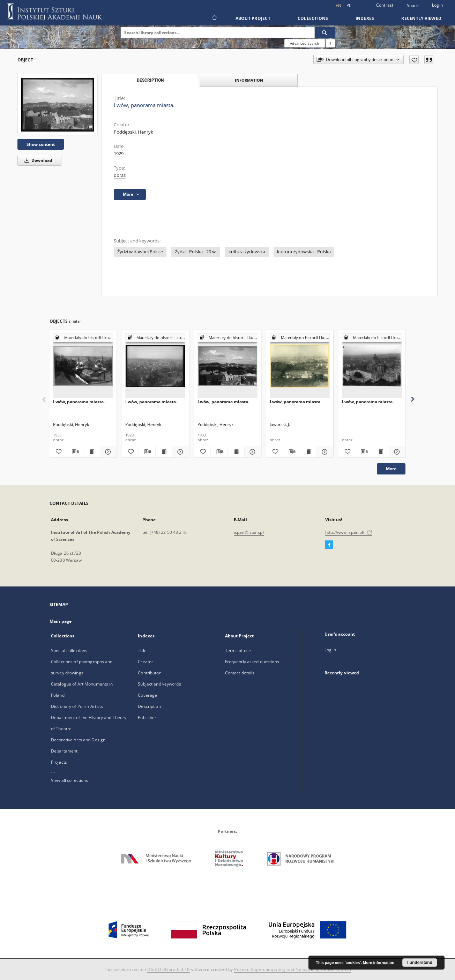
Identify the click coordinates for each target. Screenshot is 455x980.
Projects (59, 762)
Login (437, 5)
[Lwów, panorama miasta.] (58, 104)
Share (413, 6)
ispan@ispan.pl (249, 532)
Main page (61, 621)
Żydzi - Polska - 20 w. (196, 252)
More (391, 469)
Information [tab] (249, 80)
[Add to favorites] (414, 60)
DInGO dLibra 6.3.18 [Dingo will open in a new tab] (169, 969)
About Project (253, 18)
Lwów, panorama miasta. (79, 402)
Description (149, 706)
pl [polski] (349, 5)
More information (379, 963)
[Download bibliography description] (74, 452)
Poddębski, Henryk (133, 132)
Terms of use (238, 650)
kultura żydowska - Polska (304, 252)
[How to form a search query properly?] (330, 43)
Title (142, 650)
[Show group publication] (83, 338)
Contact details (240, 673)
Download (37, 160)
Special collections (69, 650)
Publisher (147, 717)
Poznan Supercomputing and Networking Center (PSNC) (293, 969)
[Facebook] (329, 545)
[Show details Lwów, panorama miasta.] (107, 452)
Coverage (147, 695)
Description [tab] (150, 80)
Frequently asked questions (252, 662)
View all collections (69, 780)
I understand (420, 963)
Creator (146, 662)
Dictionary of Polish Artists (77, 706)
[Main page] (214, 18)
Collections (313, 18)
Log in (330, 650)
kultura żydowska (247, 252)
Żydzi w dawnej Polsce (140, 252)
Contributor (149, 673)
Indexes (365, 18)
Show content (41, 144)
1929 (119, 154)
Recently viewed (421, 18)
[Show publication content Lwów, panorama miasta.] (92, 452)
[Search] (325, 32)
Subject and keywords (159, 684)
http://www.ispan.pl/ (349, 532)
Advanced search (304, 43)
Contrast (385, 5)
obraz (120, 175)
